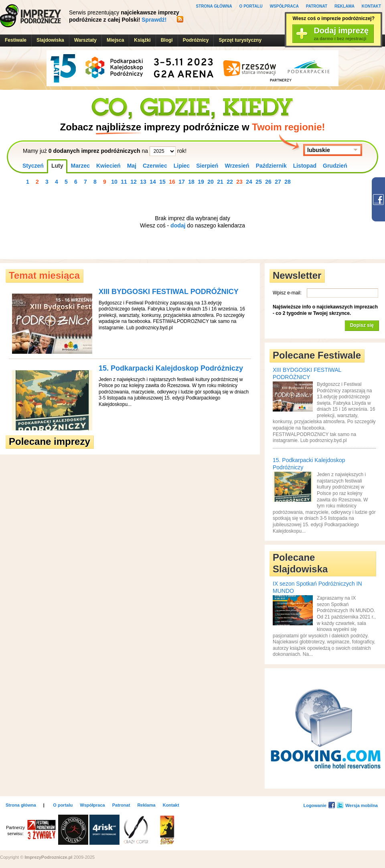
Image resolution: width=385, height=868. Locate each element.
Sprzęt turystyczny (240, 40)
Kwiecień (108, 166)
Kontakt (371, 6)
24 (249, 182)
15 (162, 182)
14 (153, 182)
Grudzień (335, 166)
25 (259, 182)
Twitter (340, 805)
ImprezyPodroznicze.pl (30, 16)
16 (172, 182)
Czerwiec (155, 166)
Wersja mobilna (362, 805)
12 (134, 182)
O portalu (251, 6)
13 (143, 182)
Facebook (332, 805)
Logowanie (315, 805)
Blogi (167, 40)
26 (268, 182)
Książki (142, 40)
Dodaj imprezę (341, 34)
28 (288, 182)
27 (278, 182)
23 (239, 182)
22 (230, 182)
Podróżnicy (196, 40)
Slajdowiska (50, 40)
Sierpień (207, 166)
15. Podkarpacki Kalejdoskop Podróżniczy (171, 368)
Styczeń (33, 166)
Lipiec (182, 166)
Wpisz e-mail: (287, 293)
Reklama (344, 6)
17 (182, 182)
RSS (180, 19)
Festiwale (16, 40)
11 (124, 182)
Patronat (317, 6)
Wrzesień (237, 166)
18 (191, 182)
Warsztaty (85, 40)
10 (114, 182)
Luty (57, 166)
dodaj (178, 225)
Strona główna (214, 6)
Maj (132, 166)
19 (201, 182)
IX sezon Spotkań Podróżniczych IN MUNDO (317, 587)
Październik (271, 166)
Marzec (80, 166)
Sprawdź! (154, 20)
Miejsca (115, 40)
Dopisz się (362, 325)
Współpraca (284, 6)
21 (220, 182)
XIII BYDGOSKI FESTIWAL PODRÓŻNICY (169, 292)
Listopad (305, 166)
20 (211, 182)
